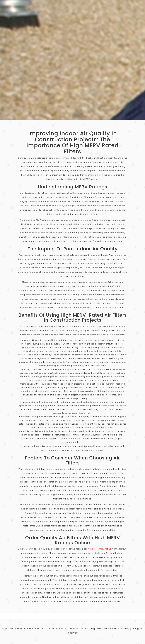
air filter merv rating (101, 549)
